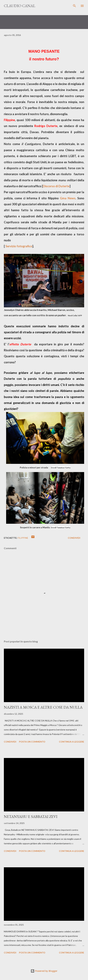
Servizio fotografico (19, 246)
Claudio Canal (20, 6)
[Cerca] (74, 6)
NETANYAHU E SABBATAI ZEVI (31, 817)
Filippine (23, 538)
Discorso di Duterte (56, 186)
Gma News (68, 198)
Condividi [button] (74, 538)
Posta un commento (32, 742)
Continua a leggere (72, 742)
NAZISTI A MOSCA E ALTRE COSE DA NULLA (43, 707)
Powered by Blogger (44, 971)
